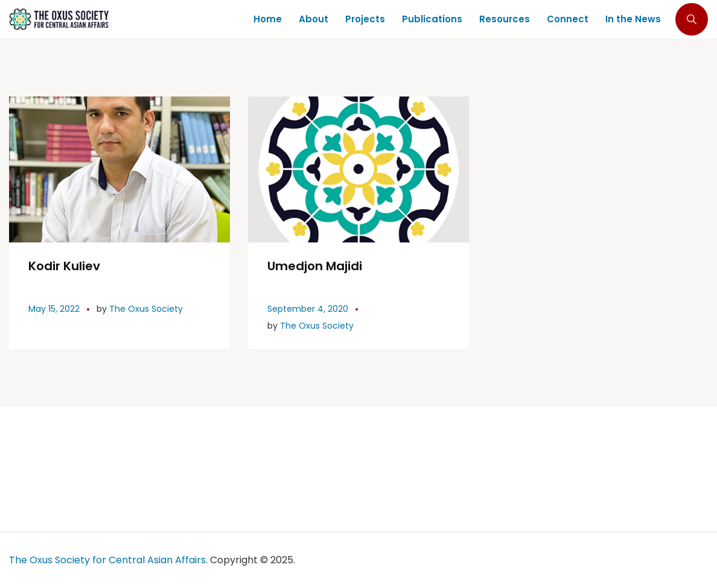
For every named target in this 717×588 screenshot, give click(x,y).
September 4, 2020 (308, 309)
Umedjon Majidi (315, 266)
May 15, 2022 (54, 309)
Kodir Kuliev (64, 266)
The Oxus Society (146, 309)
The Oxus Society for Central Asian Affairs (107, 560)
